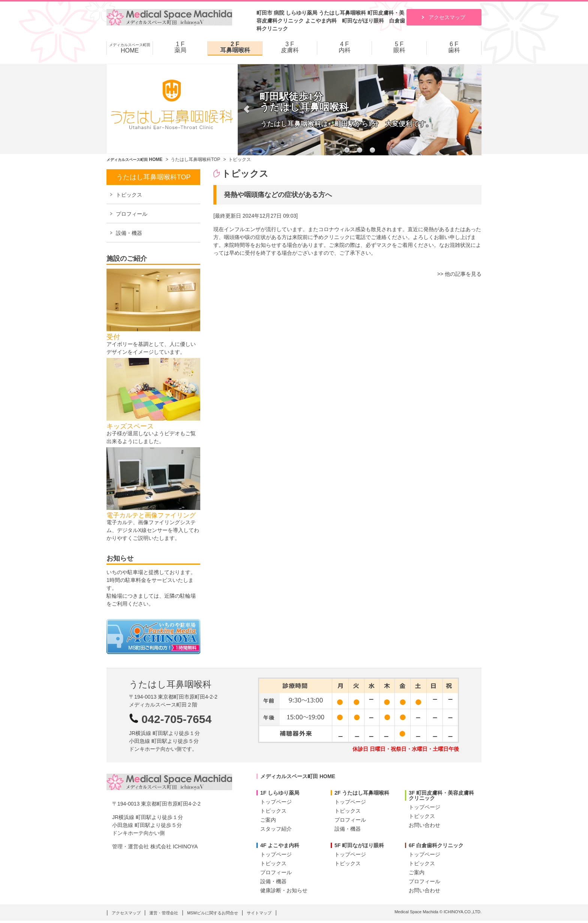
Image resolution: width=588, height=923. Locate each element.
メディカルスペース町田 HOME (298, 776)
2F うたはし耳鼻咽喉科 (362, 793)
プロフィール (132, 214)
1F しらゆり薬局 (280, 793)
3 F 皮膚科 (290, 47)
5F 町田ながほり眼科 (359, 845)
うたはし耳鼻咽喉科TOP (195, 159)
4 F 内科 (345, 47)
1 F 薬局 (180, 47)
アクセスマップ (447, 17)
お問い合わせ (424, 825)
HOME (130, 48)
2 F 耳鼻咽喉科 (235, 47)
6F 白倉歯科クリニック (436, 845)
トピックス (129, 195)
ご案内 (268, 820)
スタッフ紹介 (276, 829)
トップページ (276, 802)
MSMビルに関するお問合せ (213, 913)
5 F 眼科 (399, 47)
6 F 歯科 (454, 47)
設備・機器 (129, 233)
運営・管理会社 (164, 913)
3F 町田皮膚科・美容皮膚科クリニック (441, 795)
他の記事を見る (463, 274)
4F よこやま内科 (280, 845)
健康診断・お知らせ (284, 890)
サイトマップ (259, 913)
